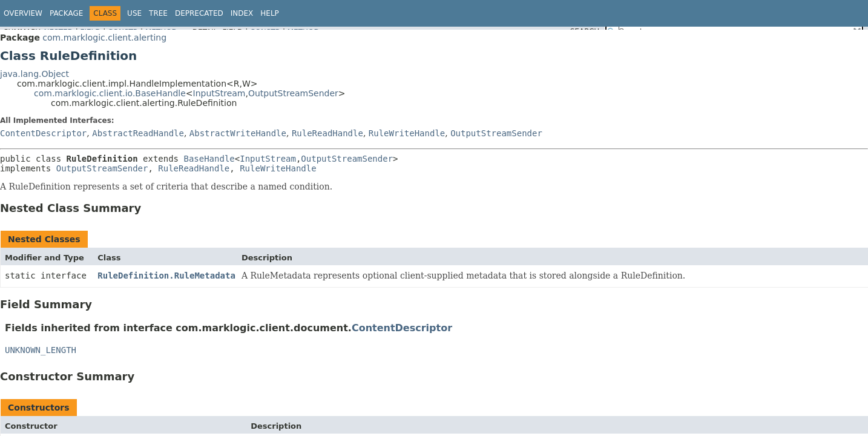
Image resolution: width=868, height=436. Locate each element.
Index (242, 13)
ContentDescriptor (43, 133)
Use (134, 13)
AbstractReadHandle (138, 133)
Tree (158, 13)
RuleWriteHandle (407, 133)
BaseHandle (209, 159)
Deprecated (199, 13)
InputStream (219, 93)
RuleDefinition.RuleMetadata (166, 276)
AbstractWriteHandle (238, 133)
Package (66, 13)
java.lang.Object (35, 74)
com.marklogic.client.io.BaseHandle (110, 93)
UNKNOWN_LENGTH (41, 350)
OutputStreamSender (293, 93)
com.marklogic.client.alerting (104, 38)
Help (270, 13)
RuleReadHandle (327, 133)
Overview (23, 13)
